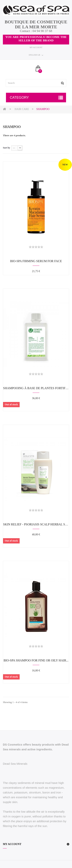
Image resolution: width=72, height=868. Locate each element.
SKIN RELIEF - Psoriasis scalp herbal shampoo (36, 524)
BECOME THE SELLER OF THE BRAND (43, 39)
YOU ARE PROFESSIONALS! (26, 37)
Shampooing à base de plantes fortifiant (36, 388)
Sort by (7, 148)
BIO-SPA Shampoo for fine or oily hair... (36, 660)
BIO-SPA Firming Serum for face (36, 261)
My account (36, 47)
